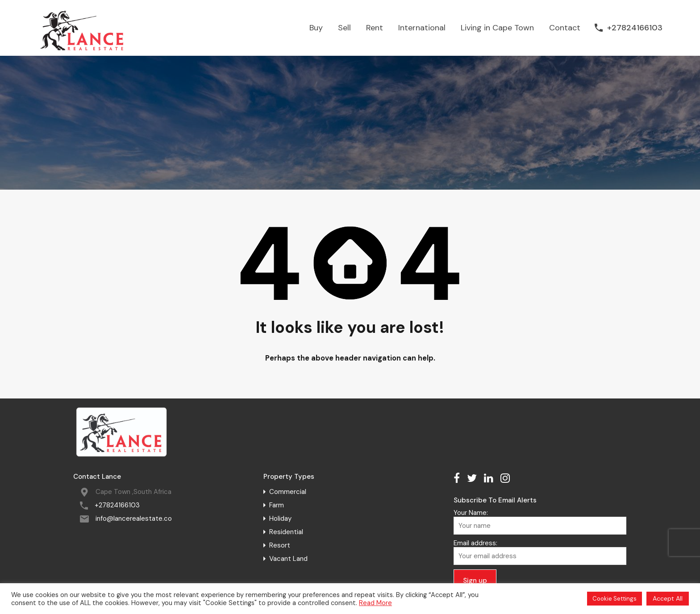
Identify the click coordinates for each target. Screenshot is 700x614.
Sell (344, 28)
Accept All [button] (668, 598)
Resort (280, 545)
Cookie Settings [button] (615, 599)
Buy (316, 28)
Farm (277, 505)
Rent (375, 28)
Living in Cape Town (497, 28)
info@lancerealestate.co (134, 519)
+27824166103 (635, 28)
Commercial (288, 492)
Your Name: (540, 522)
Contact (565, 28)
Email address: (540, 552)
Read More (375, 603)
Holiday (280, 519)
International (422, 28)
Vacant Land (288, 559)
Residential (286, 532)
